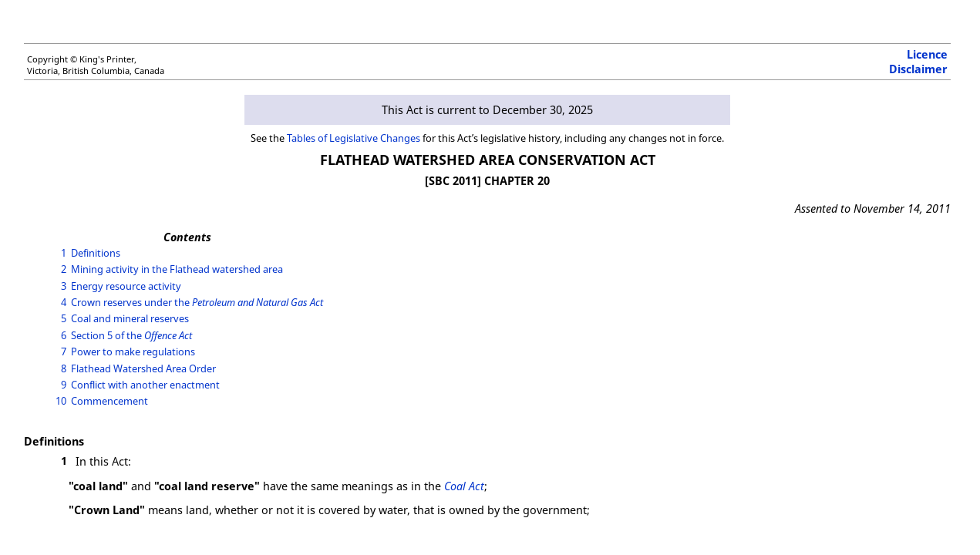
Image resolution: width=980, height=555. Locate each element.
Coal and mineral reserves (130, 318)
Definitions (96, 253)
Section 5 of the (131, 335)
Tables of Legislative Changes (354, 138)
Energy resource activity (126, 286)
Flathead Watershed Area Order (143, 368)
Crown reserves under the (197, 302)
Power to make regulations (133, 351)
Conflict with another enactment (145, 385)
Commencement (109, 401)
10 (61, 401)
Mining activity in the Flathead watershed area (177, 269)
